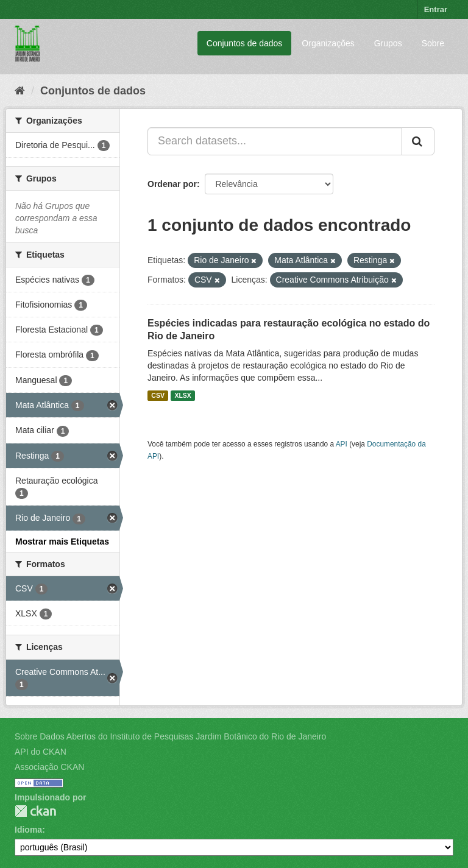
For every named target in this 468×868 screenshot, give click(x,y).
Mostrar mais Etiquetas (62, 542)
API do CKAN (41, 752)
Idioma (28, 830)
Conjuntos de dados (245, 43)
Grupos (388, 43)
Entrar (436, 9)
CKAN (35, 811)
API (342, 444)
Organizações (328, 43)
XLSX (183, 395)
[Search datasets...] (275, 141)
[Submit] (418, 141)
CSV (158, 395)
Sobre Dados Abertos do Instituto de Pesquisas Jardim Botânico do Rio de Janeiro (170, 736)
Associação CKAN (49, 767)
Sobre (433, 43)
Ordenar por (172, 184)
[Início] (20, 91)
